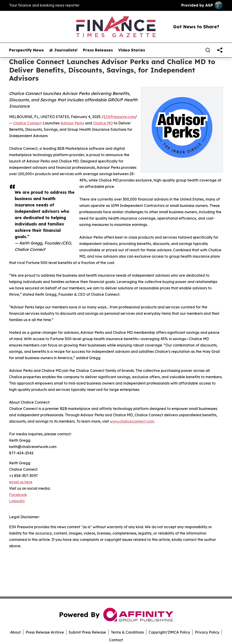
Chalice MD (103, 123)
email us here (21, 482)
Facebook (18, 495)
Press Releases (98, 50)
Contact (116, 640)
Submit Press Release (87, 632)
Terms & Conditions (127, 632)
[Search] (208, 50)
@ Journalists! (63, 50)
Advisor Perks (72, 123)
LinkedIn (17, 501)
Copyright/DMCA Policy (169, 632)
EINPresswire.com (119, 117)
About (16, 632)
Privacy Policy (207, 632)
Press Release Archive (45, 632)
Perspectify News (26, 50)
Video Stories (132, 50)
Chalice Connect (27, 123)
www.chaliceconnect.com (132, 421)
